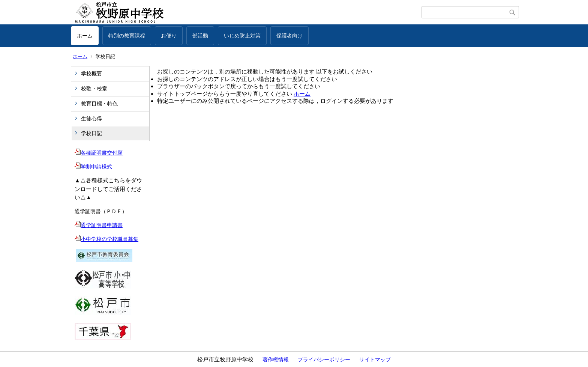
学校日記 (91, 133)
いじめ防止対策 (242, 36)
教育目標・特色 (99, 104)
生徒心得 (91, 119)
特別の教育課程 (127, 36)
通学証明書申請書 (99, 225)
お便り (169, 36)
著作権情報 (276, 359)
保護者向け (289, 36)
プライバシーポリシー (324, 359)
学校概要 (91, 74)
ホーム (85, 36)
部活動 (200, 36)
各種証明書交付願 (99, 153)
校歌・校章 (94, 89)
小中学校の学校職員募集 (106, 239)
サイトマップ (375, 359)
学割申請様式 (93, 167)
